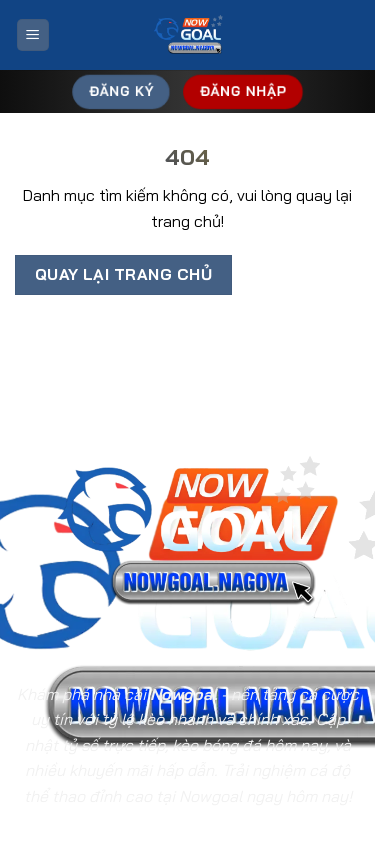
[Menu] (33, 35)
